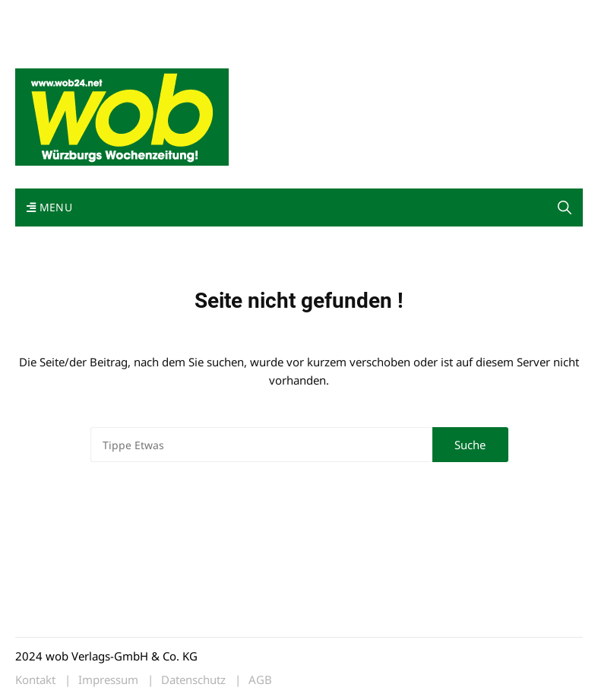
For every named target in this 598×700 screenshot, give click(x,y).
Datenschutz (193, 680)
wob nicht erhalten (120, 14)
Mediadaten (43, 14)
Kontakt (188, 14)
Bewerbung (41, 32)
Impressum (240, 14)
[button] (33, 667)
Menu (49, 207)
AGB (260, 680)
